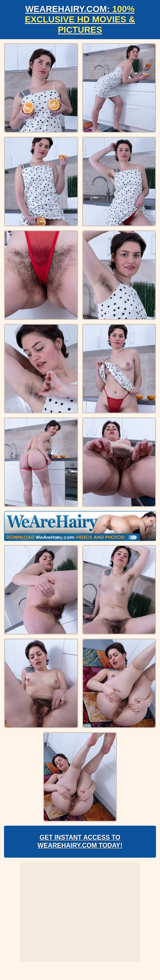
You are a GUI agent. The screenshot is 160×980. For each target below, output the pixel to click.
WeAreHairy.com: (80, 19)
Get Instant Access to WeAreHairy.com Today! (80, 841)
